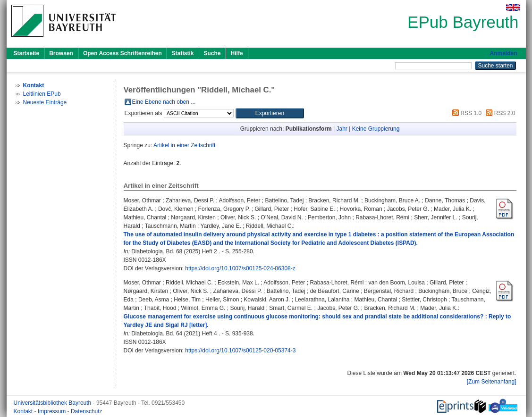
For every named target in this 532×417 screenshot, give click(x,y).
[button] (270, 113)
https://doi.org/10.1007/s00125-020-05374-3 (240, 350)
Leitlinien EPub (42, 94)
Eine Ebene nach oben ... (164, 102)
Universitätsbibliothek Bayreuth (53, 403)
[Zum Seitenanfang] (492, 382)
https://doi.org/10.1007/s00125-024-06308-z (240, 268)
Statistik (183, 53)
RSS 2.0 (499, 113)
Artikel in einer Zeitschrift (184, 145)
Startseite (27, 53)
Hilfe (237, 53)
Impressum (53, 411)
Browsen (61, 53)
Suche (212, 53)
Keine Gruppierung (376, 129)
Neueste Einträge (45, 102)
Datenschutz (87, 411)
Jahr (342, 129)
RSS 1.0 (465, 113)
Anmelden (503, 53)
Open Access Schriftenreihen (122, 53)
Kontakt (24, 411)
